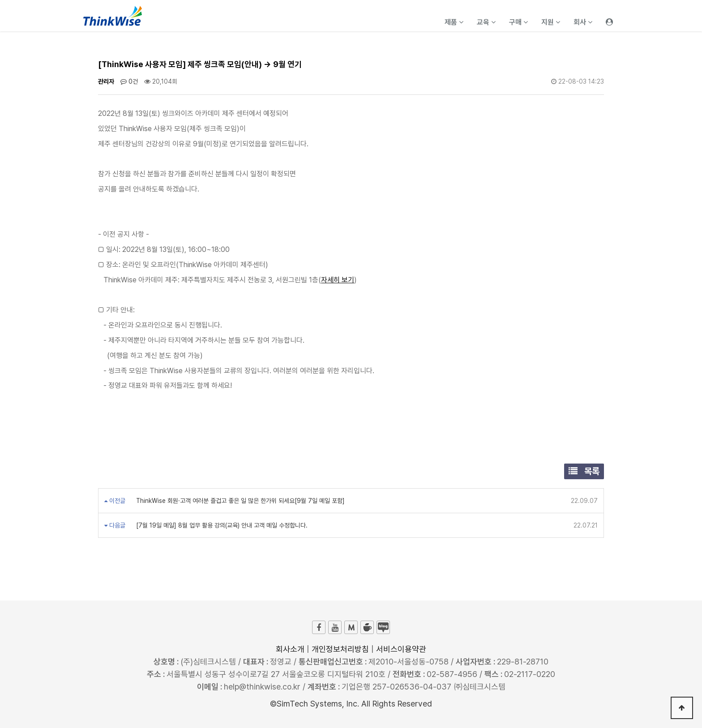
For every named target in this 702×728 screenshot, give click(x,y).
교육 (486, 22)
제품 (454, 22)
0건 (129, 81)
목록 (584, 471)
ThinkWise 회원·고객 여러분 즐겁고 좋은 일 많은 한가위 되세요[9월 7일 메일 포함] (240, 501)
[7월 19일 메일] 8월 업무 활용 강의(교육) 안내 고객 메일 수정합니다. (221, 525)
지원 (551, 22)
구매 (518, 22)
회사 (583, 22)
